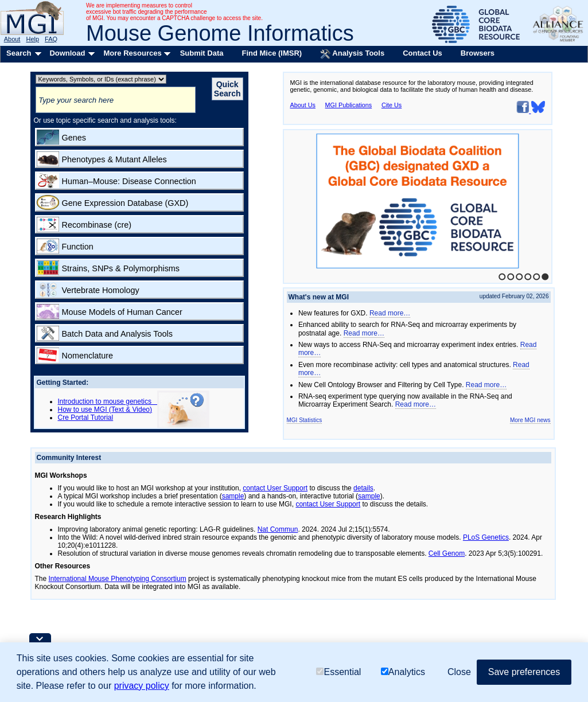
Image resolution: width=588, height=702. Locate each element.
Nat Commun (278, 529)
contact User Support (275, 488)
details (363, 488)
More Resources (132, 53)
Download (67, 53)
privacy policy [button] (142, 686)
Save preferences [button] (524, 672)
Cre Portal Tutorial (86, 418)
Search (19, 53)
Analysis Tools (352, 54)
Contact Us (422, 53)
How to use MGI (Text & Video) (105, 409)
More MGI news (530, 420)
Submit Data (202, 53)
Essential (338, 672)
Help (32, 39)
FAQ (51, 39)
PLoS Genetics (486, 537)
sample (233, 496)
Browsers (478, 53)
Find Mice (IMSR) (272, 53)
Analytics (403, 672)
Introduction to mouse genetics (108, 401)
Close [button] (459, 672)
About (12, 39)
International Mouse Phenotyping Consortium (118, 579)
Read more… (390, 313)
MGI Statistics (305, 420)
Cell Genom (447, 553)
